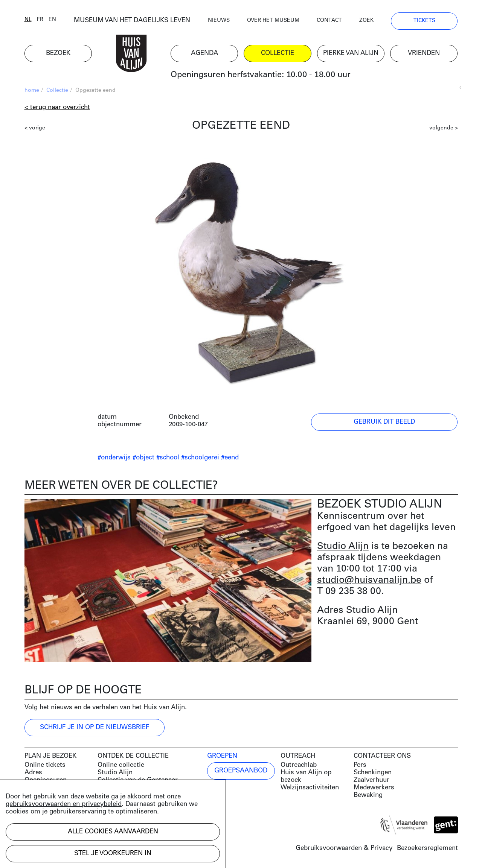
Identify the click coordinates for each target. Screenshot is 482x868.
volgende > (444, 128)
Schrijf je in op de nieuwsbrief (95, 727)
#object (143, 458)
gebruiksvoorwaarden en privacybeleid (64, 804)
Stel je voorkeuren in (113, 854)
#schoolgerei (200, 458)
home (32, 90)
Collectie (57, 90)
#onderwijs (114, 458)
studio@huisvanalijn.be (369, 580)
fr (40, 20)
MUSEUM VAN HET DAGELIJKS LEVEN (132, 21)
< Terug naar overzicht (57, 107)
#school (168, 458)
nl (28, 20)
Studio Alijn (343, 546)
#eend (230, 458)
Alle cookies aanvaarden (113, 832)
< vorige (35, 128)
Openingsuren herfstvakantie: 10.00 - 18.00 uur (261, 75)
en (52, 20)
